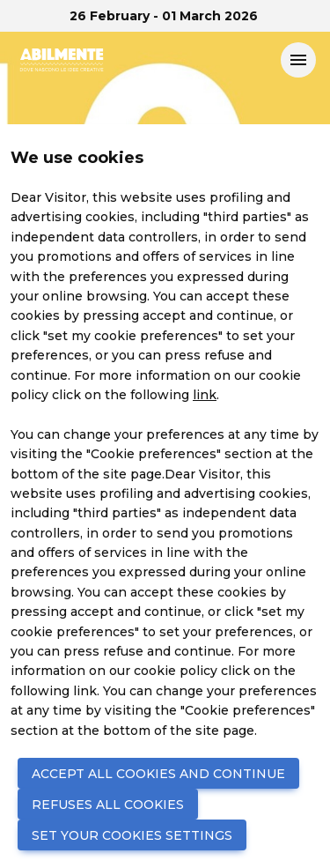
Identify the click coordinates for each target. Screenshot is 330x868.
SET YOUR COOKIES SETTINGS (132, 835)
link (205, 395)
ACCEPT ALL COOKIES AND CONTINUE (158, 774)
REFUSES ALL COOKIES (108, 805)
